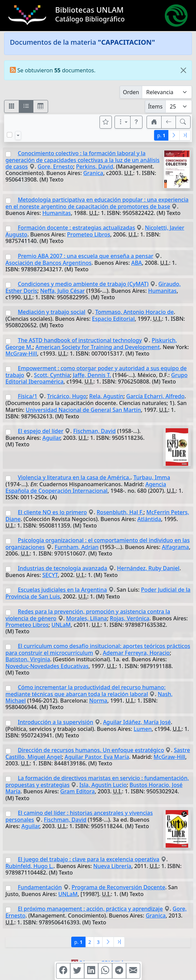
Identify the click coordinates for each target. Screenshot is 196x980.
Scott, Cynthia (52, 375)
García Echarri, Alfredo (155, 396)
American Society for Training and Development (98, 347)
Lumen (143, 729)
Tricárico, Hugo (67, 396)
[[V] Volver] (169, 122)
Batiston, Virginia (28, 659)
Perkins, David (95, 167)
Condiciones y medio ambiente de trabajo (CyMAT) (83, 284)
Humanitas (57, 213)
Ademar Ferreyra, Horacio (136, 653)
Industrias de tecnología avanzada (62, 568)
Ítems (155, 106)
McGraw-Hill (21, 354)
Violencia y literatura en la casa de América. (74, 477)
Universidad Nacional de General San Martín (84, 410)
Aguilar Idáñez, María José (137, 722)
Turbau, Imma (152, 477)
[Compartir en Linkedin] (91, 971)
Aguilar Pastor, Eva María (97, 757)
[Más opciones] (123, 122)
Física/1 (27, 396)
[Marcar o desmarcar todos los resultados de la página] (10, 135)
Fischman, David (95, 431)
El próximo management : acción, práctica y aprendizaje (90, 909)
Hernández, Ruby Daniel (148, 568)
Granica (93, 173)
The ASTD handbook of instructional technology (80, 340)
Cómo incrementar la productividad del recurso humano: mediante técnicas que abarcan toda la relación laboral (86, 691)
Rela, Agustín (106, 396)
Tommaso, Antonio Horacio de (134, 312)
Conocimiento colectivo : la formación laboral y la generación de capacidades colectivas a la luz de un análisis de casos (82, 160)
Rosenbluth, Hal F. (120, 512)
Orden (131, 92)
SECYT (50, 575)
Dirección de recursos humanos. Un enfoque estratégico (91, 750)
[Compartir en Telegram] (119, 971)
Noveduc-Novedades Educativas (47, 666)
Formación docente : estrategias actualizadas (76, 228)
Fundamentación (40, 887)
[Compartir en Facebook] (63, 971)
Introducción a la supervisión (55, 722)
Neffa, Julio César (63, 291)
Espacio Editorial (114, 319)
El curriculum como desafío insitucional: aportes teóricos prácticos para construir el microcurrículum (98, 649)
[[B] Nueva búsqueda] (183, 122)
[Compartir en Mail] (133, 971)
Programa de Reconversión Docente (118, 887)
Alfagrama (176, 547)
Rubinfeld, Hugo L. (29, 866)
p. (161, 135)
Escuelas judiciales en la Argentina (62, 590)
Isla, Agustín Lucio (103, 785)
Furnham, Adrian (77, 547)
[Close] (183, 70)
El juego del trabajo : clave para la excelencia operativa (88, 859)
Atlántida (149, 519)
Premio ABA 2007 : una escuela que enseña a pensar (86, 256)
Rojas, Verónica (130, 618)
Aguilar (51, 438)
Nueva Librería (112, 866)
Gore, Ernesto (55, 167)
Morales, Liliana (87, 618)
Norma (98, 701)
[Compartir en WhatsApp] (105, 971)
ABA (137, 263)
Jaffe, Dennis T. (92, 375)
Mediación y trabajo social (51, 312)
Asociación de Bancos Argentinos (48, 263)
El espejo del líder (41, 431)
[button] (136, 122)
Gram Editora (78, 791)
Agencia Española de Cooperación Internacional (86, 487)
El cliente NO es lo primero (52, 512)
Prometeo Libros (89, 234)
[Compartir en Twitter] (77, 971)
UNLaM (61, 625)
